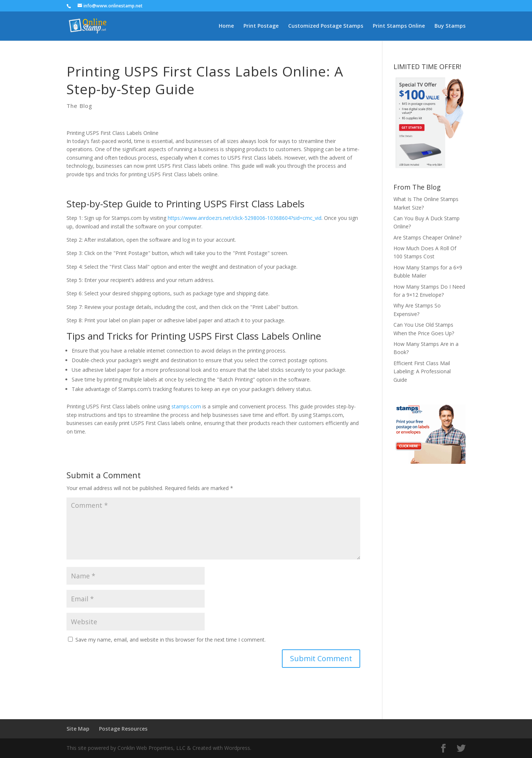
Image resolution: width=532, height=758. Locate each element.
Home (226, 26)
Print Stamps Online (399, 26)
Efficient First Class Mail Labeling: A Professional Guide (422, 371)
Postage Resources (123, 729)
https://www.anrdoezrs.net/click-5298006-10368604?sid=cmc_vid (245, 218)
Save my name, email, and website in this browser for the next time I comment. (170, 640)
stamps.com (186, 406)
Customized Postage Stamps (326, 26)
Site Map (78, 729)
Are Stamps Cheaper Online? (427, 237)
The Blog (79, 106)
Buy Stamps (450, 26)
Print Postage (261, 26)
